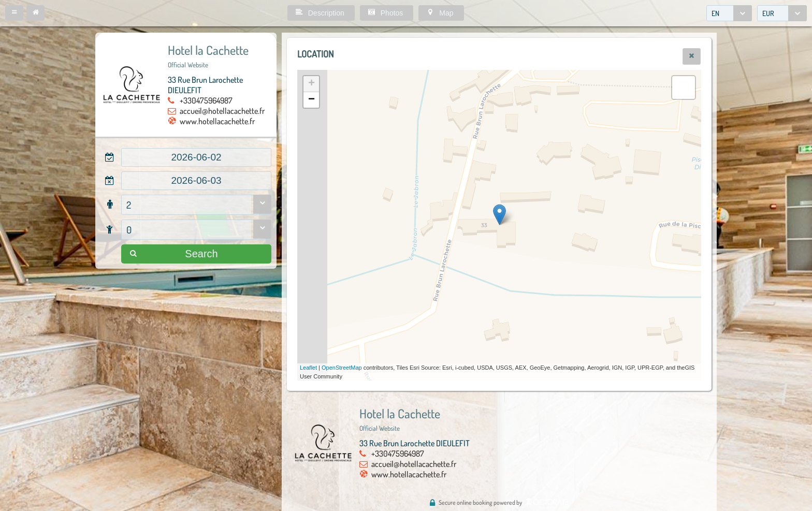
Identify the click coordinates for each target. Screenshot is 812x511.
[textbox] (196, 157)
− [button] (311, 100)
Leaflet (308, 368)
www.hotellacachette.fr (217, 121)
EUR (768, 13)
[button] (14, 13)
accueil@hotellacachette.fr (222, 111)
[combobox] (729, 13)
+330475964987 (206, 100)
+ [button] (311, 84)
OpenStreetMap (342, 368)
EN (715, 13)
